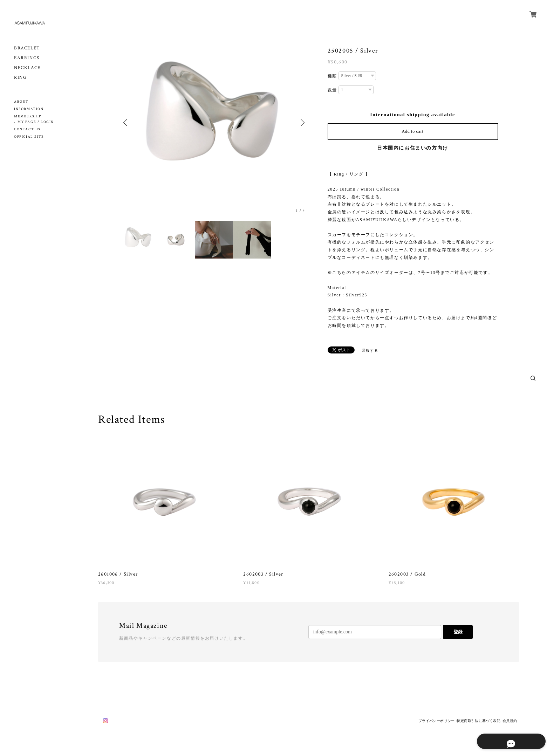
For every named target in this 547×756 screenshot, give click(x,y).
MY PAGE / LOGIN (36, 122)
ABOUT (21, 102)
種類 (332, 76)
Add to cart (413, 131)
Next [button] (302, 123)
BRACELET (27, 48)
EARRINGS (27, 58)
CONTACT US (27, 129)
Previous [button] (127, 123)
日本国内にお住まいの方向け (413, 148)
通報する (370, 350)
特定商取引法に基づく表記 (478, 721)
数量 (332, 90)
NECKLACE (27, 68)
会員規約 (510, 721)
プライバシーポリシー (437, 721)
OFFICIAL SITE (29, 137)
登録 (458, 632)
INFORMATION (29, 109)
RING (20, 78)
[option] (214, 123)
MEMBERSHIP (28, 116)
